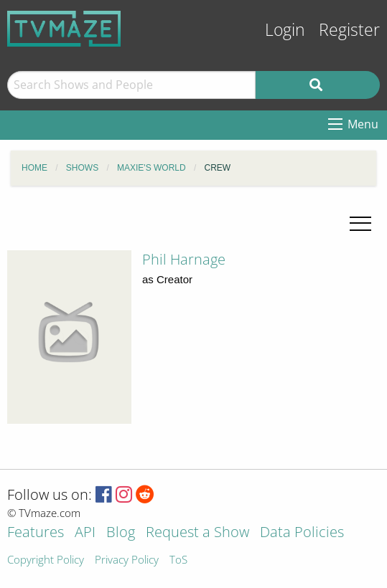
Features (36, 533)
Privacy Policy (127, 560)
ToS (178, 560)
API (85, 533)
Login (285, 30)
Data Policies (302, 533)
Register (349, 30)
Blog (121, 533)
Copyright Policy (46, 560)
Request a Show (197, 533)
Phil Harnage (184, 259)
